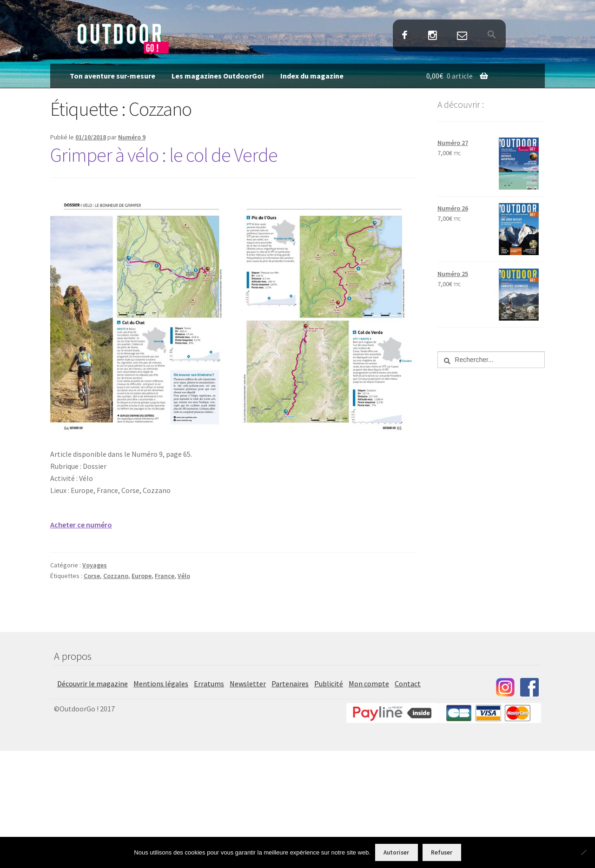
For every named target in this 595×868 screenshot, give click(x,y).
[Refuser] (583, 852)
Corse (92, 576)
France (165, 576)
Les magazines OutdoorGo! (218, 76)
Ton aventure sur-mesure (112, 76)
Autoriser (396, 852)
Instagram (432, 36)
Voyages (95, 565)
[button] (492, 35)
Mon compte (369, 684)
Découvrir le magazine (93, 684)
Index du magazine (312, 76)
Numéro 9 (132, 137)
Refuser (442, 852)
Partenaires (290, 684)
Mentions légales (161, 684)
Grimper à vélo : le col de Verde (164, 155)
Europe (142, 576)
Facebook (405, 36)
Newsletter (248, 684)
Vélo (184, 576)
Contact (462, 36)
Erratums (209, 684)
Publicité (329, 684)
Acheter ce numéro (81, 525)
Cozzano (116, 576)
